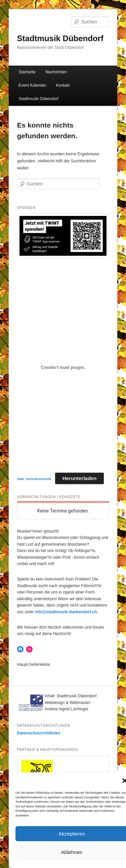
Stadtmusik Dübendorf (60, 38)
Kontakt (63, 85)
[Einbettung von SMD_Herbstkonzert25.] (63, 367)
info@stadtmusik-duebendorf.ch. (67, 612)
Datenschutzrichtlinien (39, 733)
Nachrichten (56, 72)
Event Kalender (32, 85)
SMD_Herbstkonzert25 (34, 479)
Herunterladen (80, 478)
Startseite (27, 72)
